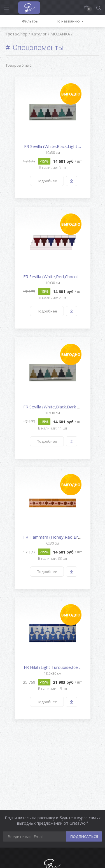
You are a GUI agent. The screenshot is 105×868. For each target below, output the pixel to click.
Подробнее (47, 181)
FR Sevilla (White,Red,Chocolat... (54, 276)
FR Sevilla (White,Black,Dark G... (53, 407)
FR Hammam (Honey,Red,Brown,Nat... (60, 537)
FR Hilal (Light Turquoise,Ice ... (53, 667)
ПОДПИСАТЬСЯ (84, 836)
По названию (68, 21)
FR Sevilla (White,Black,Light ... (53, 146)
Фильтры (30, 21)
